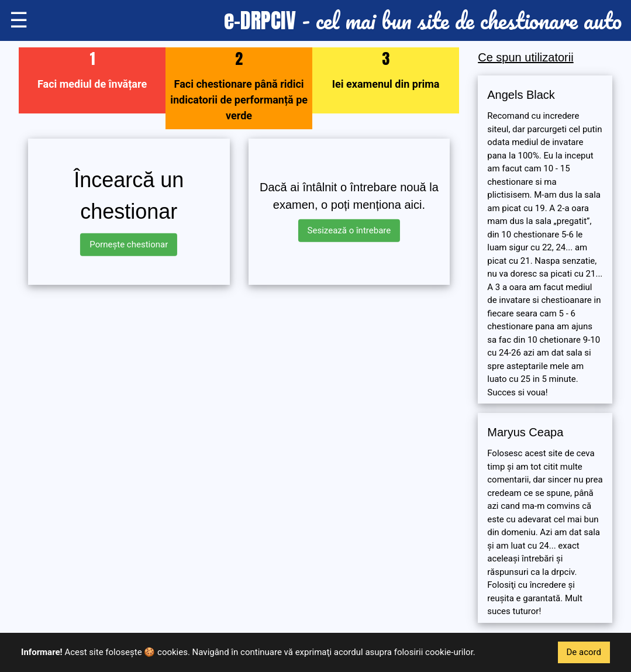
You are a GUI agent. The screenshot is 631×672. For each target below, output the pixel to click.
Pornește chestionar (129, 244)
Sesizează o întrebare (349, 230)
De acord (584, 652)
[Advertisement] (239, 376)
